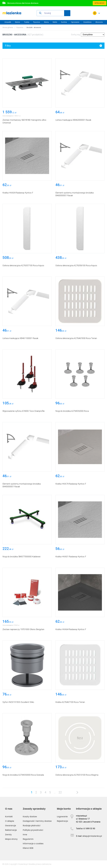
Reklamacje (11, 830)
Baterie (18, 22)
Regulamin (28, 839)
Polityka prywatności (33, 830)
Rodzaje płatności (32, 826)
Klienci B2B (28, 848)
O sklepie (10, 821)
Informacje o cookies (33, 844)
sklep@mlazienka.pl (92, 836)
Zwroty (8, 835)
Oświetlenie (87, 22)
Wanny (46, 22)
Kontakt (9, 817)
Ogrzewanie (75, 22)
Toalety (27, 22)
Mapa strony (11, 839)
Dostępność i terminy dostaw (37, 821)
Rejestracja (62, 821)
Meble (55, 22)
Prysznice (37, 22)
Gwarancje (11, 826)
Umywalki (8, 22)
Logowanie (62, 817)
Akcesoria (99, 22)
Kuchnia (64, 22)
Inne (25, 835)
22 (60, 792)
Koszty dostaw (30, 817)
